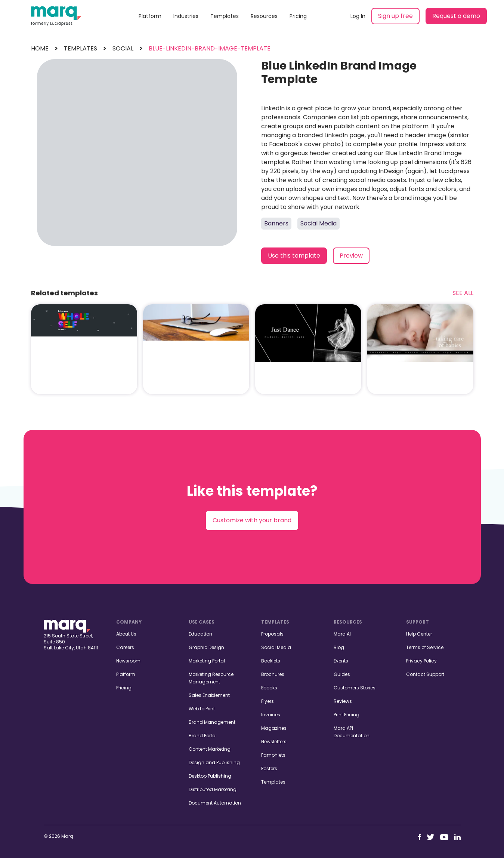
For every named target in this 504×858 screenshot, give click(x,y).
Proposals (272, 634)
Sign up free (395, 16)
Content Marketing (210, 749)
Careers (125, 647)
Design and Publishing (214, 762)
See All (463, 293)
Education (200, 634)
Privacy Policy (421, 661)
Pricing (298, 16)
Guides (342, 674)
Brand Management (212, 722)
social (123, 48)
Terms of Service (425, 647)
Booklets (271, 661)
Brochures (273, 674)
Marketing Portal (207, 661)
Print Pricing (347, 715)
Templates (225, 16)
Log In (358, 16)
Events (341, 661)
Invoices (271, 715)
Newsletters (274, 742)
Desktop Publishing (210, 776)
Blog (339, 647)
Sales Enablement (209, 695)
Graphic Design (206, 647)
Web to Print (202, 709)
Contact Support (425, 674)
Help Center (419, 634)
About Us (126, 634)
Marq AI (342, 634)
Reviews (343, 701)
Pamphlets (273, 755)
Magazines (274, 728)
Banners (276, 223)
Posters (269, 768)
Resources (264, 16)
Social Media (319, 223)
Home (40, 48)
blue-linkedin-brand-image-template (210, 48)
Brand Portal (203, 736)
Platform (150, 16)
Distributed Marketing (213, 789)
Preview (351, 256)
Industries (186, 16)
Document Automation (215, 803)
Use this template (294, 256)
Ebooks (269, 688)
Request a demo (456, 16)
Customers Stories (355, 688)
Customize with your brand (252, 520)
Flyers (268, 701)
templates (81, 48)
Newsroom (128, 661)
